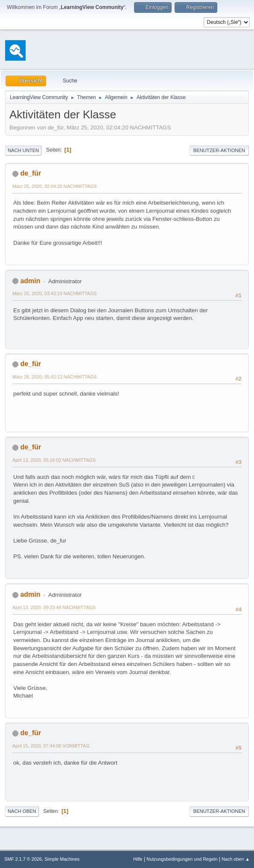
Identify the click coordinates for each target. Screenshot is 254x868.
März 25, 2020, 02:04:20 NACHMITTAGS (55, 186)
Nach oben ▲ (236, 859)
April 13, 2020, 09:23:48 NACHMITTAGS (54, 607)
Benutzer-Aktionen (219, 150)
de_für (31, 173)
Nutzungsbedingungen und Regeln (182, 859)
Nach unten (23, 150)
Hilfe (138, 859)
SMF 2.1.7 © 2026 (23, 859)
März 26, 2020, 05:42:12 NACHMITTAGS (55, 377)
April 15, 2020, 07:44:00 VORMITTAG (51, 746)
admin (30, 281)
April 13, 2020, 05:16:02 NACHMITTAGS (54, 460)
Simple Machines (62, 859)
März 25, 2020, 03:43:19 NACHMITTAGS (55, 293)
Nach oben (22, 811)
